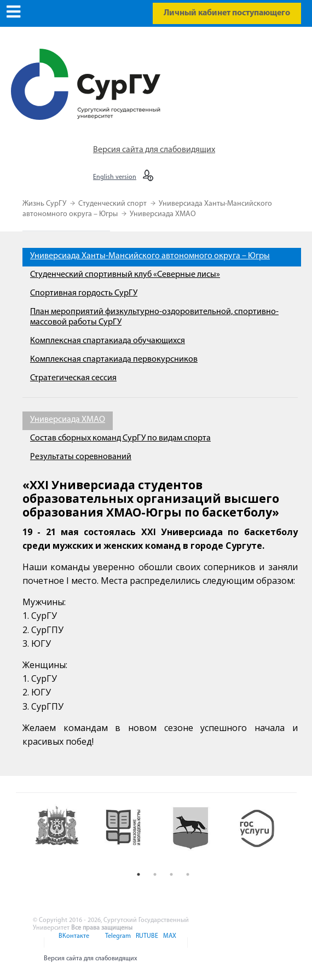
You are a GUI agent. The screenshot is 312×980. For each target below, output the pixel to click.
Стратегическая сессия (73, 378)
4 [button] (188, 874)
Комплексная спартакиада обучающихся (108, 341)
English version (115, 177)
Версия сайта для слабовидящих (154, 150)
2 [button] (155, 874)
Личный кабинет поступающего (227, 13)
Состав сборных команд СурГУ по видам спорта (120, 438)
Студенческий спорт (113, 204)
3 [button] (171, 874)
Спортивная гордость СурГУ (84, 293)
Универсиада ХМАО (163, 214)
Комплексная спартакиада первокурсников (114, 359)
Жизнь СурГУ (45, 204)
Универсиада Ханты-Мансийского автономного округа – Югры (150, 256)
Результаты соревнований (81, 457)
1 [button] (138, 874)
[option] (63, 835)
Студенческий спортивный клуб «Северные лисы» (125, 275)
